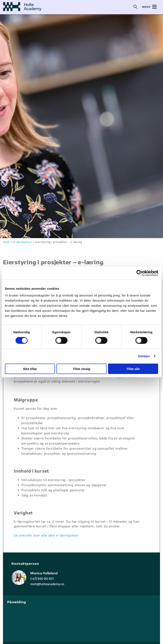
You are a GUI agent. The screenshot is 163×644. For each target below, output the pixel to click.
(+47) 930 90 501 (42, 579)
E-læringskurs (23, 242)
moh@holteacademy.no (47, 584)
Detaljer (144, 356)
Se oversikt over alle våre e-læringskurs (46, 535)
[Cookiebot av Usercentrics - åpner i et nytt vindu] (140, 273)
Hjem (6, 242)
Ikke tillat (30, 369)
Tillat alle (133, 369)
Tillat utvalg (81, 369)
